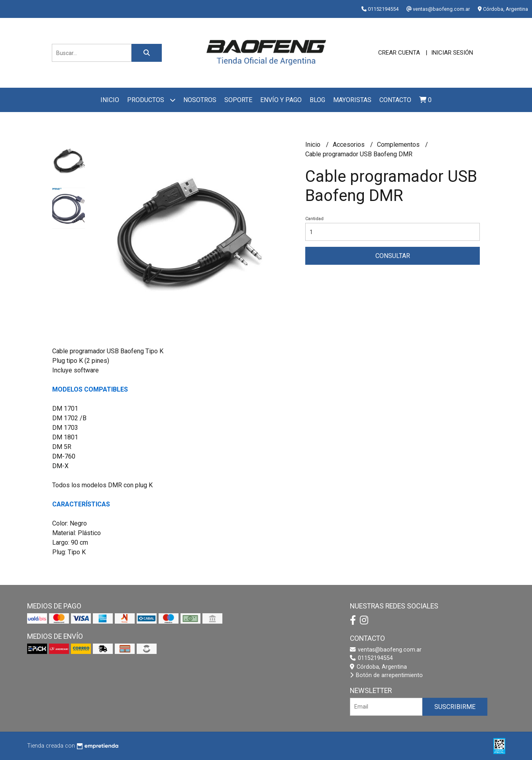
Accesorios (349, 145)
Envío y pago (281, 100)
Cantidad (314, 219)
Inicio (110, 100)
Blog (317, 100)
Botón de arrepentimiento (386, 675)
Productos (151, 100)
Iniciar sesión (452, 53)
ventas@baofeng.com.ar (386, 650)
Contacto (395, 100)
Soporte (238, 100)
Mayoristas (352, 100)
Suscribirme (455, 707)
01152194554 (371, 658)
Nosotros (200, 100)
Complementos (399, 145)
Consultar (393, 256)
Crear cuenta (399, 53)
